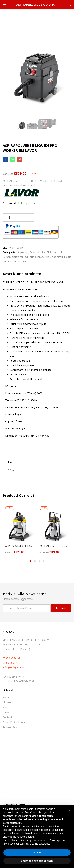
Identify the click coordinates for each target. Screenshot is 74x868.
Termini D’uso (11, 727)
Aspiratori (23, 252)
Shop (6, 707)
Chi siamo (8, 702)
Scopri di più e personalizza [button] (37, 861)
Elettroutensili (55, 252)
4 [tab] (44, 561)
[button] (69, 810)
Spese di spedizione (14, 722)
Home (6, 697)
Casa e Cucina (38, 252)
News (6, 712)
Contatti (7, 717)
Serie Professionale (15, 261)
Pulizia (68, 257)
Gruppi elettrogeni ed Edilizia (20, 257)
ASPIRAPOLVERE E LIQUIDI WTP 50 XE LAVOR (20, 546)
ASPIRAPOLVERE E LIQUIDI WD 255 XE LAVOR (54, 546)
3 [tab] (39, 561)
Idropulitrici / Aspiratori (50, 257)
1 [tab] (31, 561)
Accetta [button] (37, 852)
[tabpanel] (20, 530)
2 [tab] (35, 561)
